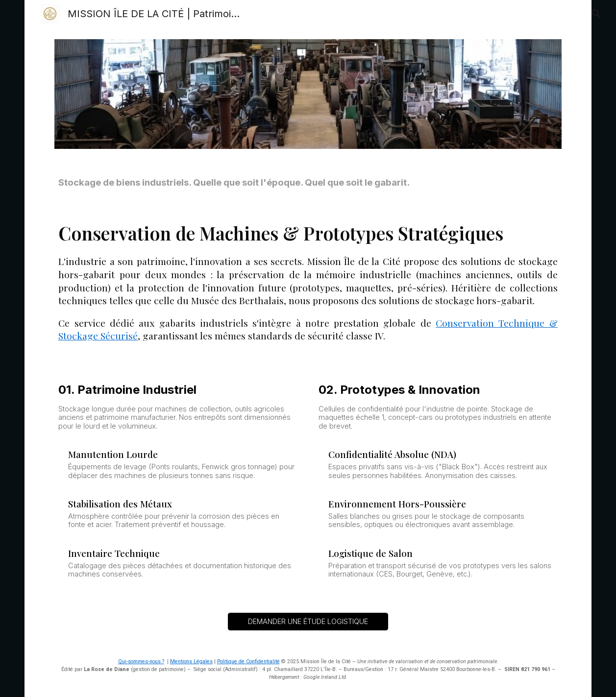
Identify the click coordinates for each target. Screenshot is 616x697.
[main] (308, 183)
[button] (594, 14)
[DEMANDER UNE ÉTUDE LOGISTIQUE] (308, 621)
